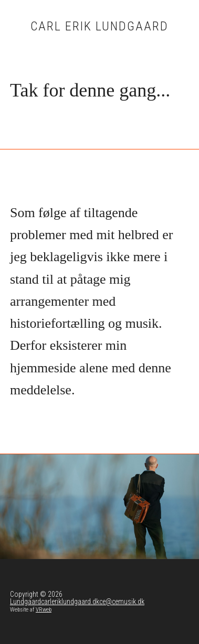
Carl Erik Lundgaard (99, 26)
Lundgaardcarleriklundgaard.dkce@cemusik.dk (77, 602)
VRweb (44, 610)
